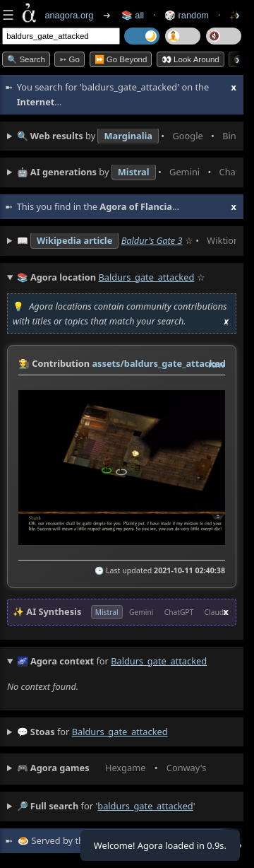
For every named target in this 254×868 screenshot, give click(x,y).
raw (217, 364)
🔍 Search (26, 59)
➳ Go (69, 59)
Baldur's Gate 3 (152, 240)
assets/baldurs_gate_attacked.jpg (167, 363)
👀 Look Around (190, 59)
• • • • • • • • (127, 136)
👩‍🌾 (24, 363)
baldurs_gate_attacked (120, 732)
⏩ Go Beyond (121, 59)
